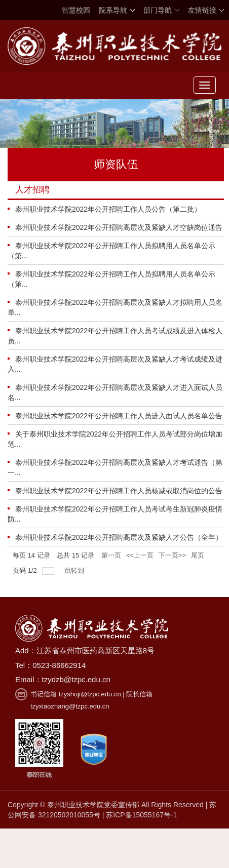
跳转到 (75, 570)
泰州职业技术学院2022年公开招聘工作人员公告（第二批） (108, 209)
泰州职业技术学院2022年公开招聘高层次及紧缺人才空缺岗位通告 (119, 227)
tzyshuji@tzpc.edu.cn (90, 694)
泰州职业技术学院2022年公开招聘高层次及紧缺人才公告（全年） (119, 537)
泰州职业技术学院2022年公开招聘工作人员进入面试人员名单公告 (119, 416)
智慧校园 (76, 10)
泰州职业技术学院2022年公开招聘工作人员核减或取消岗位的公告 (119, 491)
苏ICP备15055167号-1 (141, 815)
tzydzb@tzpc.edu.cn (76, 679)
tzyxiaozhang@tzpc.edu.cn (70, 706)
